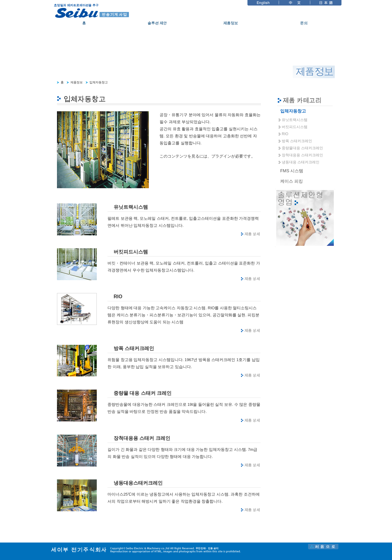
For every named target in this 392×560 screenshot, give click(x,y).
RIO (118, 297)
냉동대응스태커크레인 (138, 483)
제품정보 (77, 82)
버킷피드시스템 (131, 252)
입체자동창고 (99, 82)
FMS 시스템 (292, 171)
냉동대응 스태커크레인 (301, 162)
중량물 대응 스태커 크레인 (143, 393)
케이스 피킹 (292, 181)
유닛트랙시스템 (131, 207)
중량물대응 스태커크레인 (302, 148)
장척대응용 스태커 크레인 (142, 438)
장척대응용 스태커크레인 (302, 155)
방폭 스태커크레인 (134, 348)
